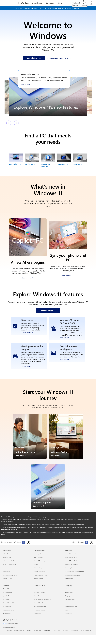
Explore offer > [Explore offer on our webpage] (75, 8)
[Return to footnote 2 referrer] (2, 527)
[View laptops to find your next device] (32, 160)
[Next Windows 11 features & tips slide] (16, 123)
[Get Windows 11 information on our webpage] (34, 58)
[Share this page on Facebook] (87, 545)
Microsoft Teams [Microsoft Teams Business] (7, 609)
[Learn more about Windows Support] (40, 509)
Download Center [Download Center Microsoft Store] (38, 560)
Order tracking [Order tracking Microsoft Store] (38, 570)
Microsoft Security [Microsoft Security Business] (8, 594)
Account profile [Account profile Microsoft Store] (38, 556)
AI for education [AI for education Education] (69, 581)
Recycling (65, 633)
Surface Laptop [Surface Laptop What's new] (7, 560)
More (60, 3)
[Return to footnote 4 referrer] (2, 535)
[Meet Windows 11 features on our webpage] (48, 311)
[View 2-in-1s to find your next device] (80, 160)
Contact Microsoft (19, 633)
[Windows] (25, 3)
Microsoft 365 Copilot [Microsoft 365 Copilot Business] (8, 612)
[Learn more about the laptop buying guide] (22, 458)
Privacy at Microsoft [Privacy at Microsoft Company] (70, 602)
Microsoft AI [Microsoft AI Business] (6, 591)
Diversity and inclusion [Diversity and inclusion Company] (71, 609)
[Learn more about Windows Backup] (58, 458)
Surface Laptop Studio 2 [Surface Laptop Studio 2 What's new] (9, 563)
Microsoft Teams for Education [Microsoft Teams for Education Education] (73, 563)
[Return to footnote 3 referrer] (2, 530)
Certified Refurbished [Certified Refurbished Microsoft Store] (39, 574)
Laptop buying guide (25, 454)
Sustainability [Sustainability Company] (69, 616)
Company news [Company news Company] (69, 598)
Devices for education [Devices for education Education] (71, 560)
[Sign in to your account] (91, 3)
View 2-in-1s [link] (77, 164)
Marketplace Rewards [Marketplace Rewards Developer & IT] (40, 612)
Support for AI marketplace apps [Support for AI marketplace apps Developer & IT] (42, 602)
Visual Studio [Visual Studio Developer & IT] (37, 616)
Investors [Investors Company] (67, 605)
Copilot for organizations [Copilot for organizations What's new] (9, 567)
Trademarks (47, 633)
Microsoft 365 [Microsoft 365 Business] (6, 602)
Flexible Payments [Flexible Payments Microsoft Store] (39, 581)
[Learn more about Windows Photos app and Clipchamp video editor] (67, 368)
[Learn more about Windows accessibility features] (67, 339)
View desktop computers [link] (45, 165)
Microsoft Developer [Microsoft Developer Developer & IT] (39, 594)
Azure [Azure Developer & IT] (35, 591)
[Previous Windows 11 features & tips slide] (9, 123)
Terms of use (37, 633)
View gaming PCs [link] (62, 164)
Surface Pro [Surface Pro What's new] (6, 556)
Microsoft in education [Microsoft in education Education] (71, 556)
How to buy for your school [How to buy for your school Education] (72, 570)
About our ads (74, 633)
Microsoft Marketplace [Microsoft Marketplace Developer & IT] (40, 609)
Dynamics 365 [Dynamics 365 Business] (6, 598)
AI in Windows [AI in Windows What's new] (6, 574)
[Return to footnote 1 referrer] (2, 522)
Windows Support (42, 505)
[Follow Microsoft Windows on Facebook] (24, 545)
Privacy (29, 633)
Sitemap (9, 633)
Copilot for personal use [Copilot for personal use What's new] (9, 570)
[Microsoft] (10, 3)
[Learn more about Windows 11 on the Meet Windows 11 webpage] (28, 84)
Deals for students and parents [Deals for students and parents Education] (73, 577)
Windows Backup (60, 454)
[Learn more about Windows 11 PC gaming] (28, 368)
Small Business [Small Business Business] (7, 616)
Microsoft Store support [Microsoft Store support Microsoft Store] (40, 563)
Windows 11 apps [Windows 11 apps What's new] (7, 581)
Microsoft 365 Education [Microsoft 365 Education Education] (71, 567)
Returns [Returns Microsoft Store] (36, 567)
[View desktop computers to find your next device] (48, 161)
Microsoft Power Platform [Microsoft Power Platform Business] (9, 605)
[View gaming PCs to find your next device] (64, 160)
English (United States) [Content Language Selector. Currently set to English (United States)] (12, 622)
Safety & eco (56, 633)
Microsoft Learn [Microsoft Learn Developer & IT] (38, 598)
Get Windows (50, 3)
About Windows (37, 3)
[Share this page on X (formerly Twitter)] (92, 545)
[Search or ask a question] (85, 3)
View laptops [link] (29, 164)
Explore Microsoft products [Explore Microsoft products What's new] (10, 577)
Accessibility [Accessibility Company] (68, 612)
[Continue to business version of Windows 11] (60, 58)
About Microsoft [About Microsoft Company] (69, 594)
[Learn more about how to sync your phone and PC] (68, 275)
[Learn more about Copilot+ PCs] (28, 277)
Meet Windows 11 (30, 74)
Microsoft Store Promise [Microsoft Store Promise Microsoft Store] (40, 577)
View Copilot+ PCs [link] (15, 164)
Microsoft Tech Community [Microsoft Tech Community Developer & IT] (41, 605)
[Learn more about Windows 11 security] (28, 339)
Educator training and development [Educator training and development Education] (74, 574)
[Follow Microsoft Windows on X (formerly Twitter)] (29, 545)
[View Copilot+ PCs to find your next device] (16, 160)
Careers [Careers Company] (67, 591)
